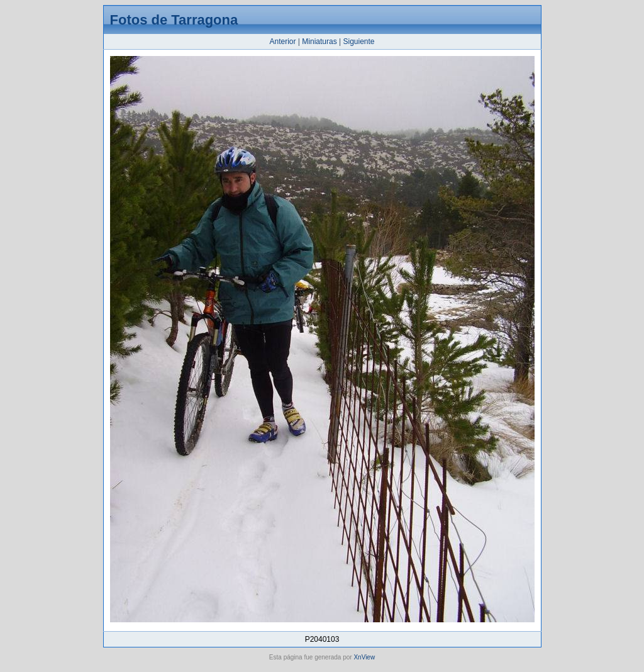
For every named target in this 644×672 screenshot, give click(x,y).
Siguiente (358, 42)
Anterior (282, 42)
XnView (364, 657)
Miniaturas (319, 42)
